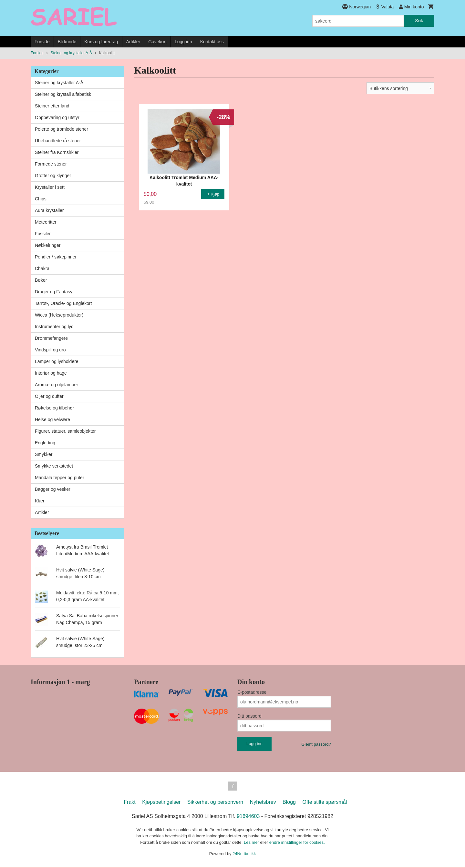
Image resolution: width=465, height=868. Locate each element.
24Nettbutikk (244, 855)
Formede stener (51, 164)
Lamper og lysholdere (57, 361)
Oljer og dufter (49, 396)
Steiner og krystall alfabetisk (63, 94)
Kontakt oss (212, 42)
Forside (42, 42)
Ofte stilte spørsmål (325, 803)
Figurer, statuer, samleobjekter (65, 431)
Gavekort (157, 42)
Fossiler (43, 234)
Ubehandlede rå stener (58, 141)
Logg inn (183, 42)
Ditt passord (249, 716)
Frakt (129, 803)
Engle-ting (45, 443)
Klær (40, 501)
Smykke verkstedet (54, 466)
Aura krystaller (49, 210)
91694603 (248, 818)
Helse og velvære (52, 419)
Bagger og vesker (53, 489)
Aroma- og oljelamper (57, 385)
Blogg (289, 803)
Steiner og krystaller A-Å (59, 83)
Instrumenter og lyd (54, 327)
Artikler (133, 42)
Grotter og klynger (53, 176)
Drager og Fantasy (54, 292)
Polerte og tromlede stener (62, 129)
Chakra (42, 268)
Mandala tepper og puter (60, 478)
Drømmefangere (51, 338)
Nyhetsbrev (263, 803)
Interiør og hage (51, 373)
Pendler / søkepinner (56, 257)
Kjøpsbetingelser (161, 803)
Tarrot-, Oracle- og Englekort (63, 303)
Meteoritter (46, 222)
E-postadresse (252, 692)
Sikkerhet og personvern (215, 803)
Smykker (44, 454)
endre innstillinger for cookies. (297, 844)
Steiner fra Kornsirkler (57, 152)
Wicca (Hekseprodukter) (59, 315)
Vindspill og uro (50, 350)
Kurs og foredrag (101, 42)
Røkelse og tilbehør (54, 408)
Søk (419, 21)
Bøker (41, 280)
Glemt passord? (316, 744)
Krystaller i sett (50, 187)
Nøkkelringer (48, 245)
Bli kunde (67, 42)
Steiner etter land (52, 106)
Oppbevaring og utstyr (57, 117)
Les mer (252, 844)
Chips (41, 199)
